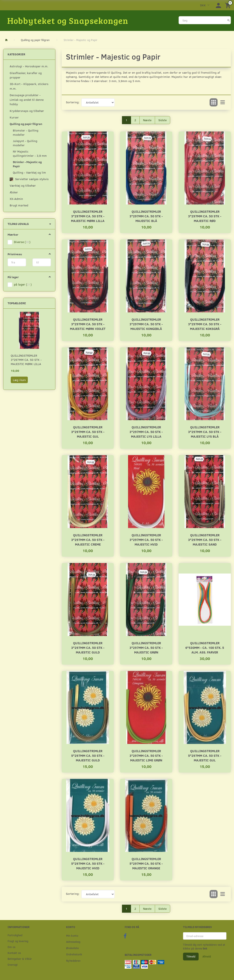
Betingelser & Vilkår (20, 959)
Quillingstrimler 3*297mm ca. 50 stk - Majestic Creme (88, 540)
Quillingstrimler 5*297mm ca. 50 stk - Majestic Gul (205, 755)
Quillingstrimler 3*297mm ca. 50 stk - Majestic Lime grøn (146, 755)
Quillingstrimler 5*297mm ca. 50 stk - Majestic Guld (88, 755)
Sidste (162, 120)
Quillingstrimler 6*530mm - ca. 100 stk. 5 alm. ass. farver (205, 647)
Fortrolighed (15, 935)
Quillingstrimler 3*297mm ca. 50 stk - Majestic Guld (88, 647)
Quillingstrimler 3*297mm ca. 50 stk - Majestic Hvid (146, 540)
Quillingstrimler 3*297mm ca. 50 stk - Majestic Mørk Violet (88, 324)
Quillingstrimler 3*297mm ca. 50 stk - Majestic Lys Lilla (146, 432)
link (205, 948)
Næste (147, 120)
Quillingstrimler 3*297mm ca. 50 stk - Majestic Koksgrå (205, 324)
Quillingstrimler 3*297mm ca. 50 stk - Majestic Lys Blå (205, 432)
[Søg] (229, 20)
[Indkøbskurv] (229, 5)
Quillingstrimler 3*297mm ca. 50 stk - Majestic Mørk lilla (26, 360)
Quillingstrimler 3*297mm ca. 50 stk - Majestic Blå (146, 216)
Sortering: (73, 102)
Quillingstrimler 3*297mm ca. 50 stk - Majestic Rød (205, 216)
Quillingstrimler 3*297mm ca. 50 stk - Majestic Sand (205, 540)
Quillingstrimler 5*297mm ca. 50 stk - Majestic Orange (146, 863)
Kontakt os (14, 953)
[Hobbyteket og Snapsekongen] (68, 20)
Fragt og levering (18, 941)
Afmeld (207, 956)
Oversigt (13, 965)
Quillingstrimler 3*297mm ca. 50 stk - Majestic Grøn (146, 647)
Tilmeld (191, 956)
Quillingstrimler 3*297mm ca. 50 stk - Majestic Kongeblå (146, 324)
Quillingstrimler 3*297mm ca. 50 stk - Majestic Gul (88, 432)
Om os (11, 947)
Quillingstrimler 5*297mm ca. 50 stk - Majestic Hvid (88, 863)
